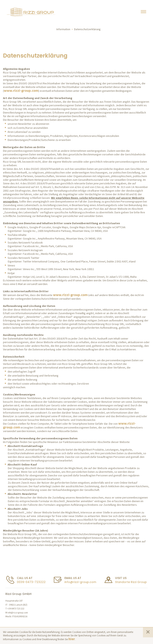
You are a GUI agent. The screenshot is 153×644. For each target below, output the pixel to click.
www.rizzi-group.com (21, 90)
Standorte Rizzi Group (131, 582)
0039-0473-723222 (31, 582)
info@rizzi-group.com (80, 582)
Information (63, 29)
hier (72, 639)
